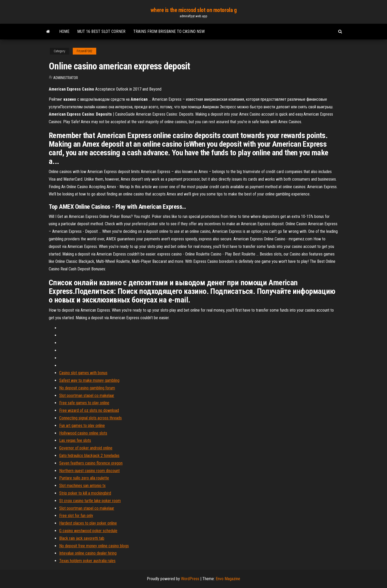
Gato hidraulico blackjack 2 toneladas (89, 456)
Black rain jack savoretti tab (82, 538)
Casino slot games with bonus (83, 373)
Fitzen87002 (84, 51)
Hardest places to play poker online (88, 523)
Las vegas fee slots (75, 440)
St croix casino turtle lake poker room (90, 501)
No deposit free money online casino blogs (94, 546)
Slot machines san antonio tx (82, 486)
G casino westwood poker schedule (88, 531)
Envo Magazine (228, 579)
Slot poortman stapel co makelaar (87, 396)
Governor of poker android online (86, 448)
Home (64, 31)
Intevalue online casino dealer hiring (88, 553)
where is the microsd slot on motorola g (194, 10)
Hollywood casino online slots (83, 433)
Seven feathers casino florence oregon (91, 463)
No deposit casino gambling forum (87, 388)
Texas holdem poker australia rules (87, 561)
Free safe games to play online (84, 403)
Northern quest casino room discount (89, 471)
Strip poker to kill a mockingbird (85, 493)
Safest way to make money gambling (89, 380)
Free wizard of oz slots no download (89, 410)
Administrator (66, 78)
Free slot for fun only (76, 516)
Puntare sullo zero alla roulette (84, 478)
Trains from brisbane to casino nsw (169, 31)
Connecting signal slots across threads (90, 418)
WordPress (190, 579)
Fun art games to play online (82, 426)
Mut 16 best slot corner (101, 31)
